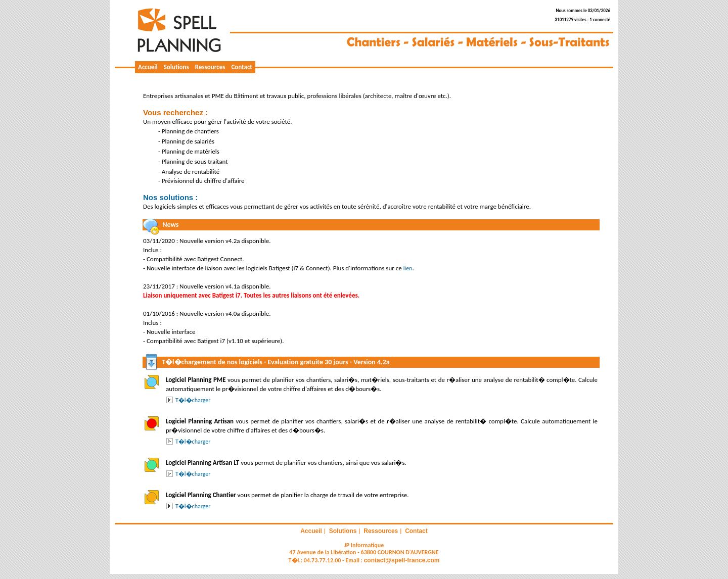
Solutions (176, 67)
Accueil (148, 67)
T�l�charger (193, 400)
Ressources (210, 67)
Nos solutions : (170, 197)
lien (408, 268)
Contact (241, 67)
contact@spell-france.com (402, 560)
